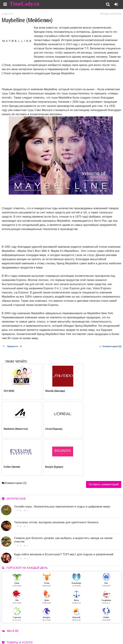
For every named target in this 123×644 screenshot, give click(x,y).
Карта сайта (103, 630)
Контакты (77, 630)
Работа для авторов (107, 626)
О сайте (76, 626)
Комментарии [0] (110, 346)
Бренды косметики (111, 14)
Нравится (12, 346)
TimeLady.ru (25, 4)
